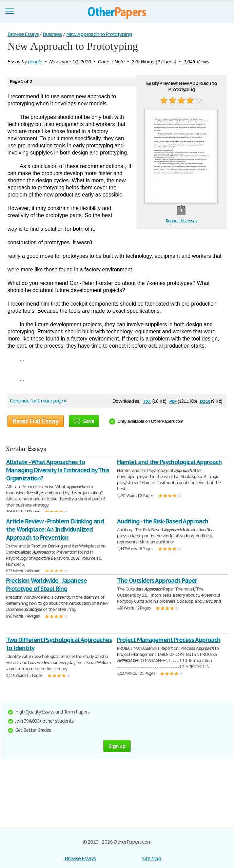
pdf (173, 401)
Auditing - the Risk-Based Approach (163, 521)
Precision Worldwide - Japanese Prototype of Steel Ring (46, 585)
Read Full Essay (36, 421)
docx (205, 401)
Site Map (151, 858)
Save (84, 421)
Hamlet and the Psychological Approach (169, 462)
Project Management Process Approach (169, 640)
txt (147, 401)
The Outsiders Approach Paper (157, 581)
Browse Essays (80, 858)
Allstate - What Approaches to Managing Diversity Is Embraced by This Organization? (57, 470)
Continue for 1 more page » (38, 401)
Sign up (117, 746)
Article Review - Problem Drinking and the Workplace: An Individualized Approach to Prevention (55, 529)
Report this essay (182, 221)
